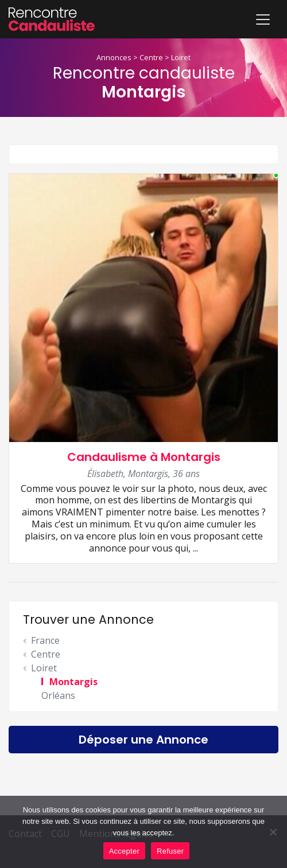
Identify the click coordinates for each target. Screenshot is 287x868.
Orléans (58, 695)
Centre (151, 57)
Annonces (114, 57)
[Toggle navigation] (263, 19)
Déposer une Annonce (143, 740)
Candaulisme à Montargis (144, 457)
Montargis (73, 682)
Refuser (170, 851)
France (45, 640)
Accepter (124, 851)
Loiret (181, 57)
